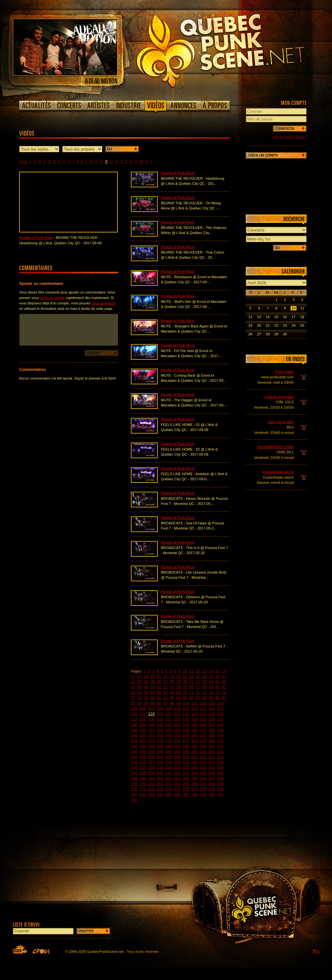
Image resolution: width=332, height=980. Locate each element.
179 (203, 741)
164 (169, 735)
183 (143, 746)
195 (151, 752)
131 (169, 719)
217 (151, 762)
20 (152, 677)
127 (134, 719)
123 (194, 714)
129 (151, 719)
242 (177, 773)
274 (169, 789)
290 (212, 795)
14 (211, 671)
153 (169, 730)
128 (143, 719)
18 (139, 677)
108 (160, 709)
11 (191, 671)
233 (194, 768)
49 (146, 687)
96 (159, 703)
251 (160, 779)
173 (151, 741)
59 (211, 687)
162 (151, 735)
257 (212, 779)
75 (218, 693)
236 (220, 768)
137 (220, 719)
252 (169, 779)
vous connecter (104, 303)
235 (212, 768)
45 (218, 682)
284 (160, 795)
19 (146, 677)
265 (186, 784)
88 (204, 698)
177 (186, 741)
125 (212, 714)
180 (212, 741)
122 (186, 714)
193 (134, 752)
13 (204, 671)
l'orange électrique (279, 397)
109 (169, 709)
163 (160, 735)
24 (179, 677)
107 (151, 709)
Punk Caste (284, 372)
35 (152, 682)
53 (172, 687)
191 (212, 746)
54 (179, 687)
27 (198, 677)
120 (169, 714)
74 (211, 693)
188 (186, 746)
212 (203, 757)
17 (133, 677)
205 (143, 757)
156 (194, 730)
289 (203, 795)
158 (212, 730)
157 (203, 730)
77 (133, 698)
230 (169, 768)
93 (139, 703)
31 (224, 677)
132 (177, 719)
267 (203, 784)
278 (203, 789)
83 (172, 698)
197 (169, 752)
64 (146, 693)
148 (220, 725)
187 (177, 746)
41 (191, 682)
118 (151, 714)
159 (220, 730)
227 (143, 768)
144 (186, 725)
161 (143, 735)
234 (203, 768)
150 (143, 730)
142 (169, 725)
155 (186, 730)
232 (186, 768)
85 (185, 698)
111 (186, 709)
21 (159, 677)
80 (152, 698)
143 (177, 725)
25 (185, 677)
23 (172, 677)
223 (203, 762)
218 (160, 762)
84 (179, 698)
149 (134, 730)
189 (194, 746)
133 (186, 719)
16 (224, 671)
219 (169, 762)
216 (143, 762)
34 (146, 682)
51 (159, 687)
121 (177, 714)
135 (203, 719)
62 (133, 693)
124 (203, 714)
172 (143, 741)
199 (186, 752)
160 (134, 735)
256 (203, 779)
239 (151, 773)
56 (191, 687)
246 (212, 773)
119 (160, 714)
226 (134, 768)
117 (143, 714)
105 (134, 709)
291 (220, 795)
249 (143, 779)
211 (194, 757)
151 (151, 730)
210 (186, 757)
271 (143, 789)
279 (212, 789)
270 (134, 789)
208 (169, 757)
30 (218, 677)
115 (220, 709)
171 (134, 741)
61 (224, 687)
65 (152, 693)
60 (218, 687)
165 (177, 735)
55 (185, 687)
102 (203, 703)
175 (169, 741)
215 (134, 762)
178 (194, 741)
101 (195, 703)
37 (166, 682)
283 (151, 795)
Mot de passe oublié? (290, 137)
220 (177, 762)
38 (172, 682)
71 (191, 693)
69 (179, 693)
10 (185, 671)
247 (220, 773)
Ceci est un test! (281, 422)
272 (151, 789)
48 (139, 687)
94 (146, 703)
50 (152, 687)
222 (194, 762)
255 (194, 779)
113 (203, 709)
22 (166, 677)
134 (194, 719)
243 (186, 773)
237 (134, 773)
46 (224, 682)
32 (133, 682)
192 (220, 746)
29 (211, 677)
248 (134, 779)
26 (191, 677)
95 (152, 703)
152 (160, 730)
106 (143, 709)
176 (177, 741)
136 (212, 719)
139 (143, 725)
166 (186, 735)
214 (220, 757)
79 (146, 698)
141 (160, 725)
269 (220, 784)
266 (194, 784)
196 (160, 752)
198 (177, 752)
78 (139, 698)
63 (139, 693)
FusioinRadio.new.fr (278, 472)
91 (224, 698)
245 (203, 773)
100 (186, 703)
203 (220, 752)
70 (185, 693)
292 (134, 800)
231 (177, 768)
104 (221, 703)
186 (169, 746)
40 (185, 682)
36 (159, 682)
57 (198, 687)
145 (194, 725)
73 (204, 693)
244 (194, 773)
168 (203, 735)
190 (203, 746)
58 (204, 687)
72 (198, 693)
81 (159, 698)
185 (160, 746)
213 (212, 757)
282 (143, 795)
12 (198, 671)
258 (220, 779)
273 (160, 789)
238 (143, 773)
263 (169, 784)
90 (218, 698)
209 (177, 757)
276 (186, 789)
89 (211, 698)
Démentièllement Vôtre (275, 447)
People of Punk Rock (36, 238)
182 (134, 746)
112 (194, 709)
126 (220, 714)
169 (212, 735)
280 (220, 789)
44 (211, 682)
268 (212, 784)
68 (172, 693)
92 (133, 703)
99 (179, 703)
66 (159, 693)
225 (220, 762)
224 (212, 762)
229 (160, 768)
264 (177, 784)
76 (224, 693)
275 (177, 789)
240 (160, 773)
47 (133, 687)
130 (160, 719)
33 (139, 682)
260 (143, 784)
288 (194, 795)
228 (151, 768)
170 (220, 735)
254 (186, 779)
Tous (23, 162)
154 (177, 730)
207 (160, 757)
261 (151, 784)
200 (194, 752)
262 (160, 784)
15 (217, 671)
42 (198, 682)
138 (134, 725)
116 (134, 714)
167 (194, 735)
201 (203, 752)
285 (169, 795)
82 (166, 698)
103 (212, 703)
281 (134, 795)
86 (191, 698)
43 (204, 682)
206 (151, 757)
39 (179, 682)
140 (151, 725)
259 (134, 784)
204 (134, 757)
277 (194, 789)
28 (204, 677)
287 (186, 795)
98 (172, 703)
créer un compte (53, 298)
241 (169, 773)
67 (166, 693)
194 (143, 752)
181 (220, 741)
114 (212, 709)
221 (186, 762)
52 (166, 687)
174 (160, 741)
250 (151, 779)
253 (177, 779)
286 (177, 795)
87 (198, 698)
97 (166, 703)
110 (177, 709)
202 (212, 752)
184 (151, 746)
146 (203, 725)
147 (212, 725)
